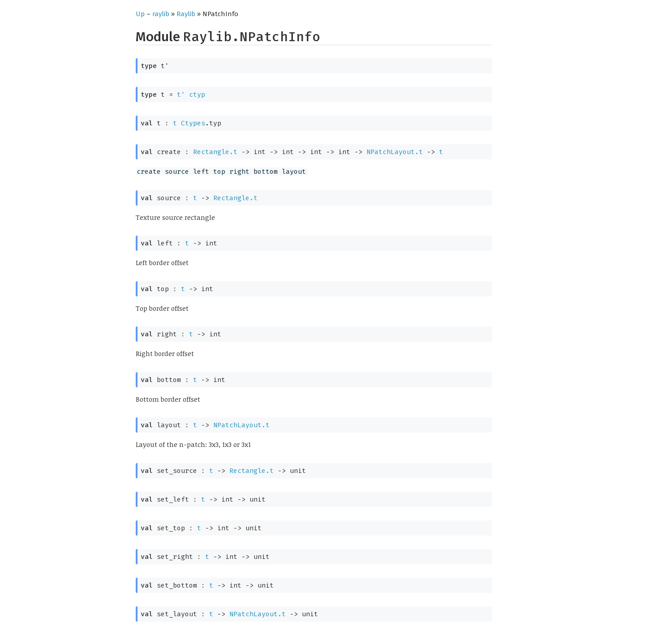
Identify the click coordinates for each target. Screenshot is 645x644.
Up (140, 14)
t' (181, 94)
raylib (161, 14)
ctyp (197, 94)
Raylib (186, 14)
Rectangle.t (215, 152)
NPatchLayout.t (395, 152)
